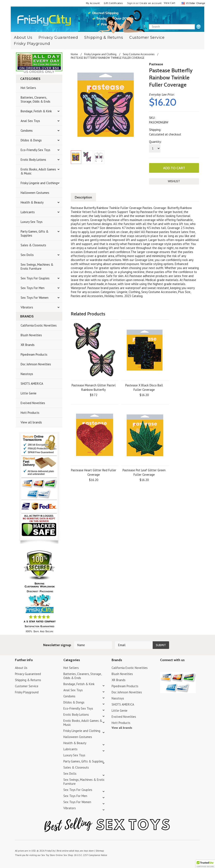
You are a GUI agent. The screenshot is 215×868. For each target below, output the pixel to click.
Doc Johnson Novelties (36, 364)
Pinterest (177, 668)
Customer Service (147, 38)
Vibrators (27, 307)
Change (200, 3)
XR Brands (28, 345)
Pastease (156, 64)
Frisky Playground (32, 44)
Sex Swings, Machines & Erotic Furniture (37, 267)
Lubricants (28, 212)
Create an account (151, 3)
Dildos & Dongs (31, 140)
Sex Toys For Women (35, 298)
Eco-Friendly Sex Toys (35, 150)
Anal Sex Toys (30, 121)
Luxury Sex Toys (32, 222)
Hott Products (30, 413)
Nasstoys (27, 374)
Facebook (185, 668)
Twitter (163, 668)
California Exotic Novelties (39, 325)
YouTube (170, 668)
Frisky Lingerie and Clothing (39, 183)
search (199, 27)
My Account (93, 3)
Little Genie (29, 393)
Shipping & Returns (104, 38)
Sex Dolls (27, 255)
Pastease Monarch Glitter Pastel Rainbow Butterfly (94, 387)
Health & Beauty (32, 202)
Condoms (27, 131)
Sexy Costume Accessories (139, 54)
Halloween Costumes (35, 193)
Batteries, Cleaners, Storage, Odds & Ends (35, 99)
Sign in (131, 3)
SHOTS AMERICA (32, 384)
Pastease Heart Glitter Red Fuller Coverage (94, 472)
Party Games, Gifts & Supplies (35, 233)
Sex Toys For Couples (35, 278)
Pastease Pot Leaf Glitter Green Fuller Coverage (144, 472)
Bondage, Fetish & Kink (36, 111)
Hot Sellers (28, 88)
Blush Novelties (31, 335)
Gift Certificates (113, 3)
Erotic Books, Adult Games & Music (38, 171)
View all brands (31, 422)
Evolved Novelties (33, 403)
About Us (21, 668)
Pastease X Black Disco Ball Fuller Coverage (144, 387)
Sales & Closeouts (33, 245)
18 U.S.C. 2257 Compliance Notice (91, 855)
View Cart (170, 3)
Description (83, 197)
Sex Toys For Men (33, 288)
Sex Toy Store (48, 855)
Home (74, 54)
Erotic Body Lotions (33, 160)
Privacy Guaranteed (58, 38)
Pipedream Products (34, 354)
